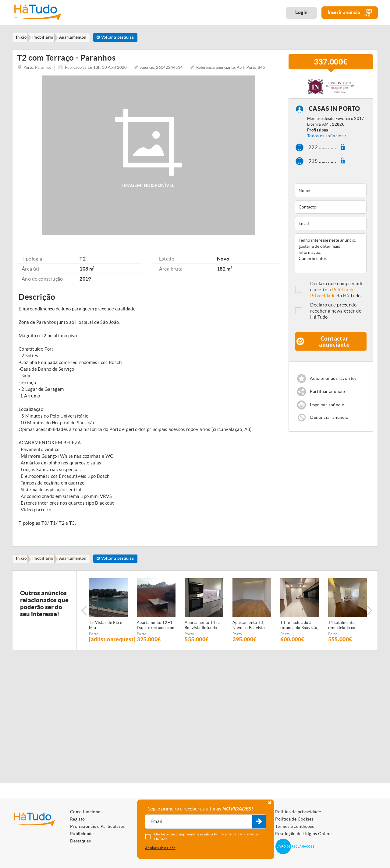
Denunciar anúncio (330, 423)
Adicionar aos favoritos (335, 382)
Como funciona (85, 812)
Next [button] (370, 615)
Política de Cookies (294, 819)
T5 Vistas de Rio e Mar (106, 630)
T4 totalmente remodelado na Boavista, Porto (342, 630)
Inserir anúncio (350, 13)
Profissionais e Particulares (97, 826)
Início (23, 563)
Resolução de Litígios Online (303, 834)
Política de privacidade (298, 812)
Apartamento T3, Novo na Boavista (249, 630)
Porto (94, 639)
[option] (108, 615)
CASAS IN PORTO (334, 112)
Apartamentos (78, 563)
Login (301, 12)
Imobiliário (46, 563)
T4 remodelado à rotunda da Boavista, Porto (299, 630)
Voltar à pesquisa (123, 38)
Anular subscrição (160, 848)
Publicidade (82, 834)
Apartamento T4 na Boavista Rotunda (203, 630)
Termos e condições (294, 826)
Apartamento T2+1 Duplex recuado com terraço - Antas (156, 630)
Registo (77, 819)
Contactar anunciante (334, 345)
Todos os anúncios (325, 139)
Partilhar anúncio (328, 396)
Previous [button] (84, 615)
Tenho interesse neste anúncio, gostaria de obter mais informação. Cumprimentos (331, 257)
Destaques (80, 841)
